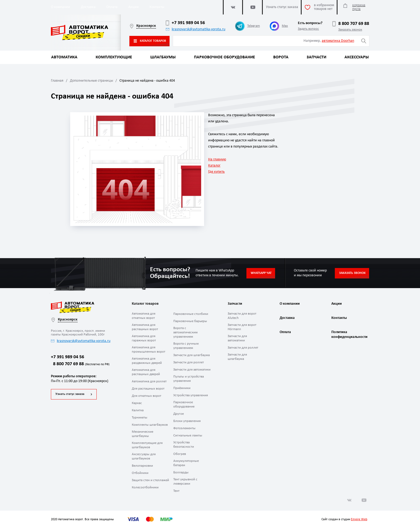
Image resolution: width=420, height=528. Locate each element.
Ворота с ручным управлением (186, 346)
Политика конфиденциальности (349, 335)
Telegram (247, 26)
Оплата (112, 7)
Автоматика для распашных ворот (145, 327)
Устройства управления (191, 395)
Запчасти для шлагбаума (192, 355)
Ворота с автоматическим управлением (185, 332)
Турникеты (140, 418)
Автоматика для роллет (149, 381)
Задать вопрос (308, 29)
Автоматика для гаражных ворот (144, 338)
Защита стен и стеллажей (150, 480)
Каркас (137, 403)
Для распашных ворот (148, 389)
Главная (57, 81)
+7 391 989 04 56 (185, 23)
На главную (217, 159)
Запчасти (316, 57)
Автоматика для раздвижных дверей (147, 361)
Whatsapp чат (261, 273)
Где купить (216, 172)
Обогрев (180, 454)
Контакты (157, 7)
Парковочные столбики (191, 314)
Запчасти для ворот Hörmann (242, 327)
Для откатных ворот (147, 396)
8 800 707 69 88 (351, 24)
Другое (179, 414)
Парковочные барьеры (190, 321)
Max (279, 26)
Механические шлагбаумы (142, 434)
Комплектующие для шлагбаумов (147, 445)
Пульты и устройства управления (189, 379)
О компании (61, 7)
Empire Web (359, 519)
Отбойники (140, 473)
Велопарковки (142, 466)
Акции (134, 7)
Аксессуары (357, 57)
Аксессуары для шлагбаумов (144, 456)
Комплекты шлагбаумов (150, 425)
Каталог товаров (150, 41)
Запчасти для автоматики (192, 370)
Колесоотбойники (145, 487)
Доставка (88, 7)
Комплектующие (114, 57)
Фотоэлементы (184, 428)
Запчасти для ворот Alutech (242, 316)
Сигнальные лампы (188, 435)
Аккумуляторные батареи (186, 463)
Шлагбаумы (163, 57)
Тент (176, 491)
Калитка (138, 410)
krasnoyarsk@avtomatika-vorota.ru (196, 29)
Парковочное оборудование (224, 57)
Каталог (214, 166)
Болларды (181, 472)
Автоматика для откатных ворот (144, 316)
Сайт (325, 519)
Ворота (281, 57)
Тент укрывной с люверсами (185, 482)
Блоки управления (187, 421)
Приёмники (182, 388)
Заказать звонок (350, 30)
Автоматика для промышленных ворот (149, 350)
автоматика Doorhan (338, 41)
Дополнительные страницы (91, 81)
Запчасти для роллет (189, 362)
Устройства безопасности (184, 445)
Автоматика (64, 57)
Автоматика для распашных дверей (146, 372)
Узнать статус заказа (70, 394)
